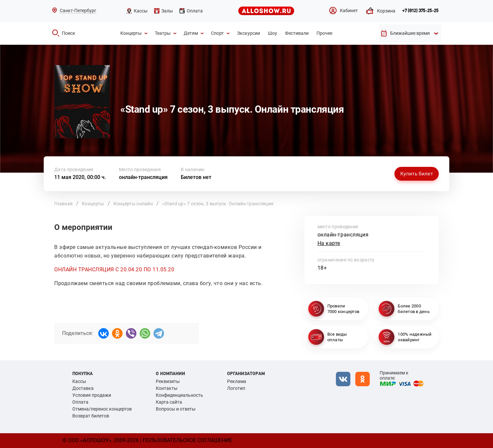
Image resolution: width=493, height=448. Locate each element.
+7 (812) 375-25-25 (420, 11)
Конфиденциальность (179, 395)
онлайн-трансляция (143, 177)
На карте (329, 243)
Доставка (83, 388)
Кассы (79, 381)
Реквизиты (168, 381)
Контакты (167, 388)
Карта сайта (169, 402)
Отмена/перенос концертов (102, 409)
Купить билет (417, 174)
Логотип (236, 388)
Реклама (237, 381)
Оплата (80, 402)
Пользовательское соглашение (187, 440)
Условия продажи (92, 395)
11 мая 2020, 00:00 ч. (80, 177)
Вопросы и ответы (176, 409)
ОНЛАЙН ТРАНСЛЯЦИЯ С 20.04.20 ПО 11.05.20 (114, 269)
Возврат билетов (91, 416)
